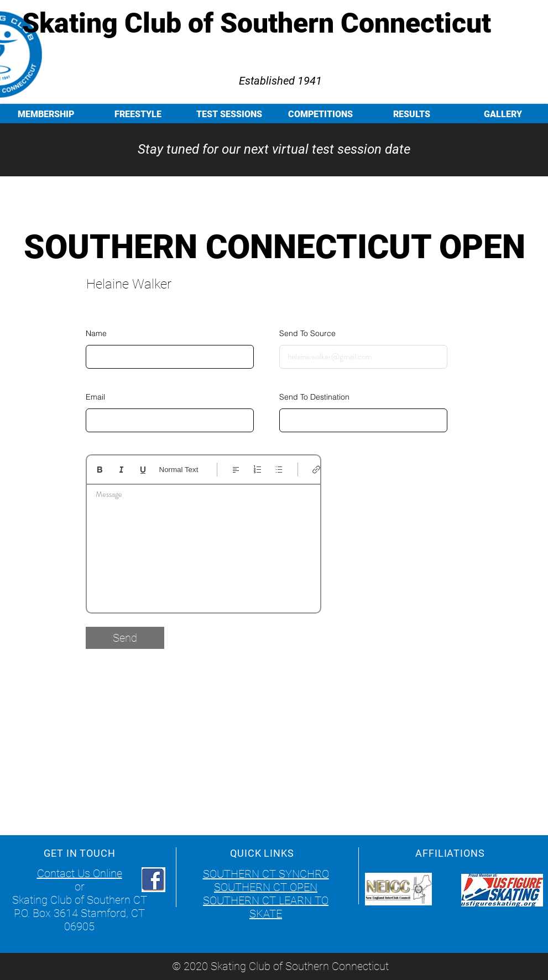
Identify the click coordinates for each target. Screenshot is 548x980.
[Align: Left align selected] (236, 470)
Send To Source (307, 333)
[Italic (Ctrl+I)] (121, 470)
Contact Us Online (80, 873)
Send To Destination (314, 397)
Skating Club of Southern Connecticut (257, 23)
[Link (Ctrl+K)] (317, 470)
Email (95, 397)
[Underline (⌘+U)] (143, 470)
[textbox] (203, 545)
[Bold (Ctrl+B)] (100, 470)
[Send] (125, 638)
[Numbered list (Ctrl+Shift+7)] (257, 470)
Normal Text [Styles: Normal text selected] (179, 470)
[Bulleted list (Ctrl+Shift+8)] (279, 470)
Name (96, 333)
